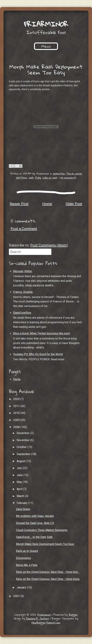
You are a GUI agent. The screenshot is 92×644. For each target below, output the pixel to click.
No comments (68, 177)
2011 (17, 406)
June (20, 475)
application (59, 173)
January (22, 587)
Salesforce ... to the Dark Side (34, 537)
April (20, 489)
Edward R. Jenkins (37, 618)
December (23, 433)
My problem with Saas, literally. (35, 516)
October (22, 447)
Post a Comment (24, 229)
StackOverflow (22, 313)
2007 (17, 596)
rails (31, 177)
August (21, 461)
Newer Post (19, 204)
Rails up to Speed (27, 551)
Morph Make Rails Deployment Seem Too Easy (46, 70)
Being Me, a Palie (27, 565)
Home (47, 204)
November (23, 440)
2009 (17, 420)
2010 (17, 413)
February (22, 503)
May (20, 482)
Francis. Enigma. (23, 292)
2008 (17, 427)
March (21, 496)
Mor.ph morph (74, 173)
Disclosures (23, 558)
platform (21, 177)
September (24, 454)
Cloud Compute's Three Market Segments (42, 530)
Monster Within (23, 271)
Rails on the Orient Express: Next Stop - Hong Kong (48, 579)
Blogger (73, 615)
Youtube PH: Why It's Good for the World (38, 354)
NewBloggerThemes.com (46, 622)
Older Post (74, 204)
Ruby (38, 177)
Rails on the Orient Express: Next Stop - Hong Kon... (48, 572)
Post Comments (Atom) (49, 245)
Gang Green (23, 509)
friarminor (46, 24)
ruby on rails (50, 177)
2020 (17, 399)
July (20, 468)
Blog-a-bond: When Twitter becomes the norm (42, 333)
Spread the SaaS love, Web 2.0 (35, 523)
